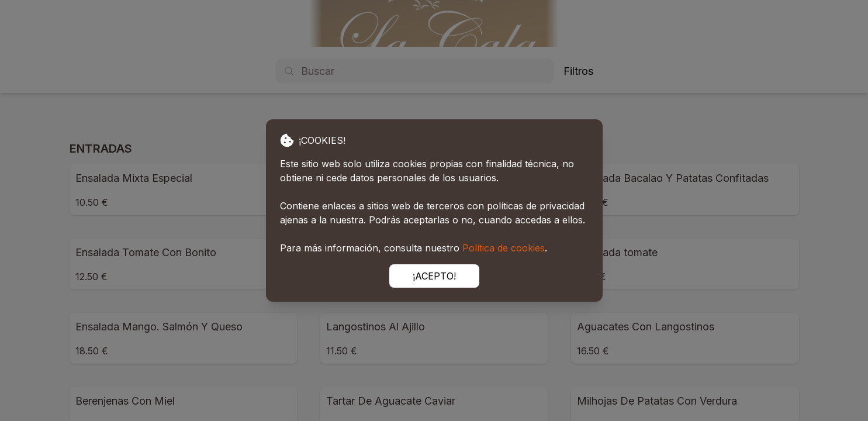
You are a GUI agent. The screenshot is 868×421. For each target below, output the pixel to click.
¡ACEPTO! (434, 276)
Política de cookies (504, 248)
